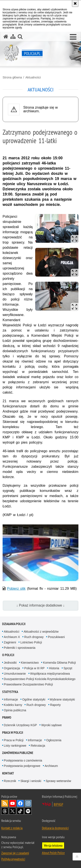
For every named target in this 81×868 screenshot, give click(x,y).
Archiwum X (12, 637)
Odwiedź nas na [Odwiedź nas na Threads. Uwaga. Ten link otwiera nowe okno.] (5, 811)
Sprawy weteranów (58, 781)
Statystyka (10, 692)
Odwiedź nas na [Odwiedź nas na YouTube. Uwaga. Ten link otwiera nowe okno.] (13, 803)
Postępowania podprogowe (22, 766)
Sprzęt (68, 668)
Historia (54, 668)
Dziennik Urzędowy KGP (20, 725)
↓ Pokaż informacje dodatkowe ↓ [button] (41, 605)
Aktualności (33, 77)
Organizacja (12, 668)
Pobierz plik (16, 589)
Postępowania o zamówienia (23, 760)
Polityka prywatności (13, 859)
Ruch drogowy (34, 637)
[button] (73, 37)
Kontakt (8, 773)
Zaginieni (10, 642)
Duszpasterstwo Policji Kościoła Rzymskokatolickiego (40, 679)
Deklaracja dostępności (55, 828)
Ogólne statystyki (34, 699)
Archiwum (51, 766)
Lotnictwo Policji (31, 642)
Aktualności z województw (41, 632)
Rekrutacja (38, 746)
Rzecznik (10, 781)
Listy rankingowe (15, 746)
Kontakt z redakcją (12, 828)
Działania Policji (14, 624)
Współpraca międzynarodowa (50, 674)
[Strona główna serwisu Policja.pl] (6, 37)
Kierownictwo (30, 663)
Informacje (11, 699)
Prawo (7, 717)
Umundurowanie (15, 674)
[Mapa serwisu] (13, 37)
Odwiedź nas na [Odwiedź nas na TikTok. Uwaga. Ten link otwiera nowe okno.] (20, 811)
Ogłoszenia (54, 740)
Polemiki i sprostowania (20, 648)
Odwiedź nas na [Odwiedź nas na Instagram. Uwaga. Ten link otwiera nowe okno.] (28, 803)
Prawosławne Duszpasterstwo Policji (28, 684)
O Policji (8, 655)
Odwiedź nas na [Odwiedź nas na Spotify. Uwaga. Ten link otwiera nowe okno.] (28, 811)
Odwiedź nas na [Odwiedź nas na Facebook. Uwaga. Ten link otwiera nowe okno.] (20, 803)
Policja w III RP (34, 668)
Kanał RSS (5, 803)
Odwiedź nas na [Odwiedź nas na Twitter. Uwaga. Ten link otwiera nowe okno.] (13, 811)
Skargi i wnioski (31, 781)
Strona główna (12, 77)
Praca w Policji (13, 733)
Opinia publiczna (15, 710)
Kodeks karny (13, 705)
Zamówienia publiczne (18, 753)
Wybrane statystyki (62, 699)
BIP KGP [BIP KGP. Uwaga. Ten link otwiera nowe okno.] (58, 804)
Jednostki (10, 663)
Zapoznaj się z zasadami (15, 853)
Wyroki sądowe (52, 725)
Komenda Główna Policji (59, 663)
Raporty (55, 705)
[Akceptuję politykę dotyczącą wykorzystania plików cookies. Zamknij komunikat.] (75, 3)
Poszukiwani (56, 637)
